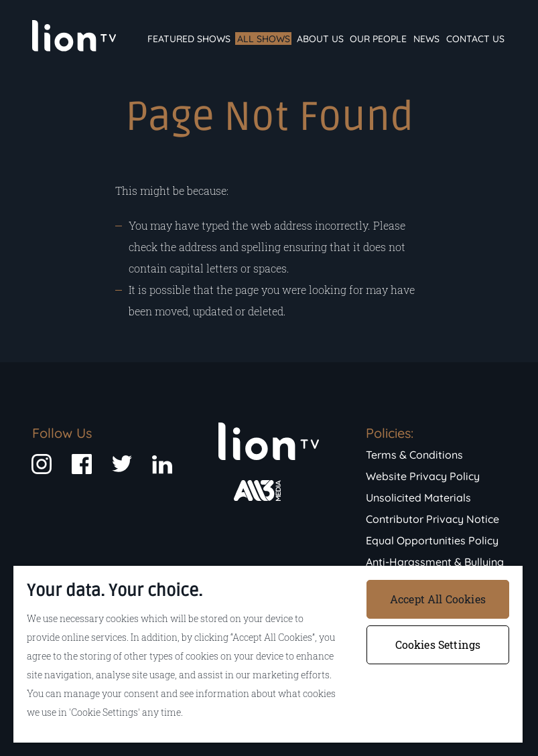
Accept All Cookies (438, 599)
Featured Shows (189, 39)
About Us (320, 39)
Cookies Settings (438, 645)
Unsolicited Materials (418, 498)
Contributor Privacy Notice (432, 519)
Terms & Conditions (414, 455)
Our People (378, 39)
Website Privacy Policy (423, 476)
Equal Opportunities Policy (432, 540)
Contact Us (475, 39)
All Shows (264, 39)
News (426, 39)
